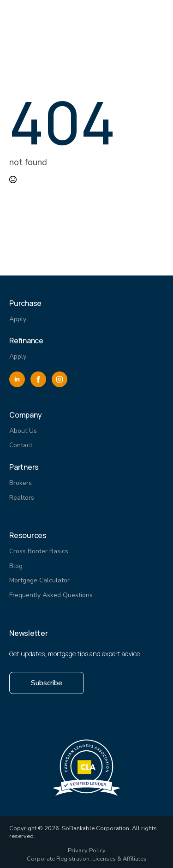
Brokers (21, 483)
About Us (23, 431)
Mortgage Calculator (39, 580)
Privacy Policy (87, 851)
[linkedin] (17, 379)
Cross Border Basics (39, 551)
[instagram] (60, 379)
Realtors (22, 498)
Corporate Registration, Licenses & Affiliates (87, 859)
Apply (18, 319)
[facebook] (38, 379)
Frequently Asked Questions (51, 595)
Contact (21, 445)
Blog (16, 566)
